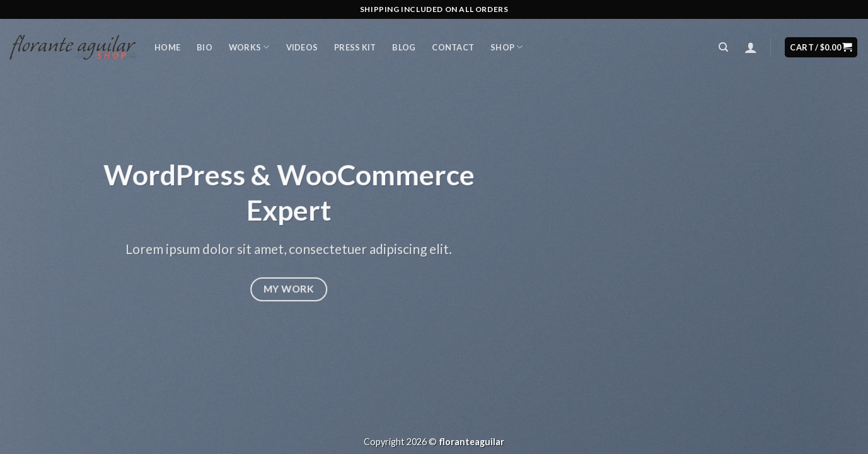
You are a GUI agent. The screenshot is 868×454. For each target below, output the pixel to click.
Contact (453, 47)
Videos (302, 47)
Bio (205, 47)
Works (249, 47)
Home (167, 47)
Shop (506, 47)
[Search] (723, 47)
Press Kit (355, 47)
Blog (404, 47)
